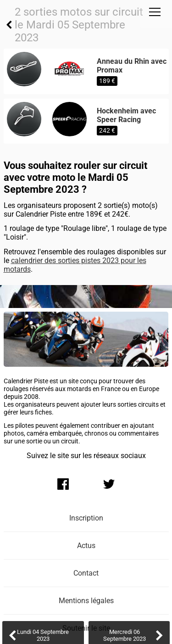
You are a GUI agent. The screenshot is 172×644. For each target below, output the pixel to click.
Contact (86, 573)
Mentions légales (86, 601)
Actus (86, 546)
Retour (9, 25)
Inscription (86, 518)
